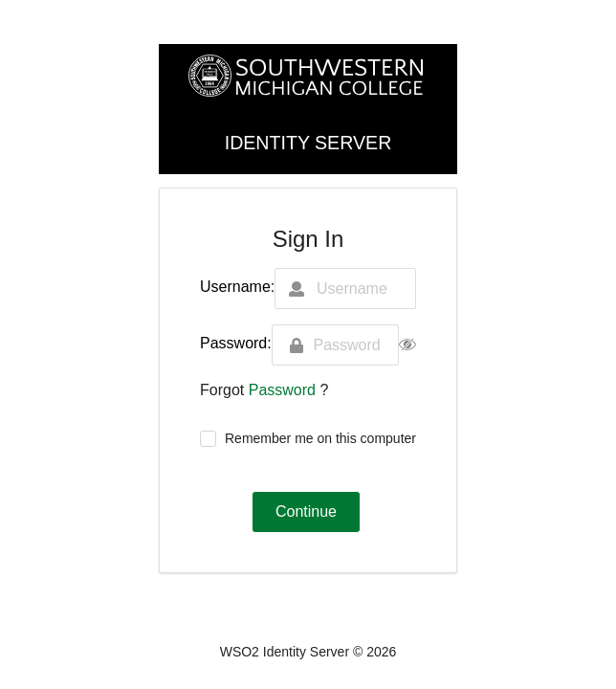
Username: (237, 287)
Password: (236, 343)
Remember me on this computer (320, 438)
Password (285, 390)
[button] (407, 345)
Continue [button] (306, 511)
